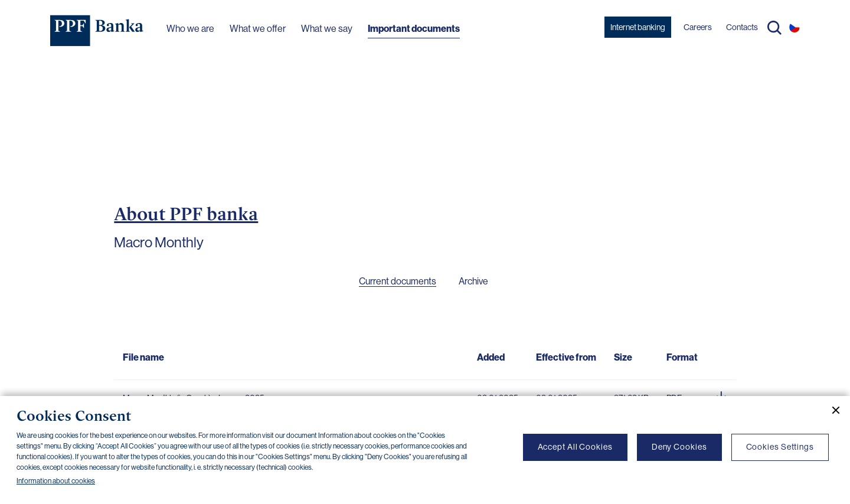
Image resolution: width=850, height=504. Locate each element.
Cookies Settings (780, 447)
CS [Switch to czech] (795, 27)
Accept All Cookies (575, 447)
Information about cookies (56, 481)
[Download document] (721, 395)
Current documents (398, 281)
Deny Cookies (679, 447)
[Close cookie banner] (831, 410)
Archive (473, 281)
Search (774, 28)
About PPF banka (186, 214)
